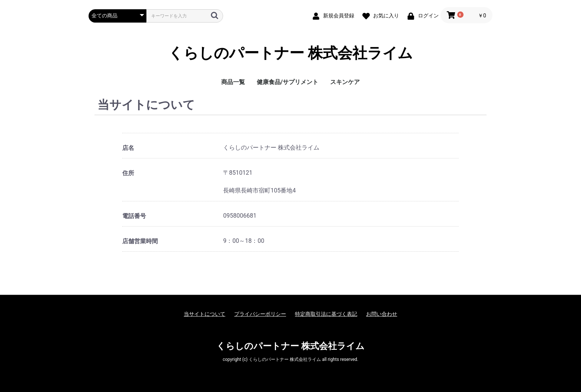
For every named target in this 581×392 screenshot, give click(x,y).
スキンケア (345, 82)
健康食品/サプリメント (288, 82)
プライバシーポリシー (260, 314)
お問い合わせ (382, 314)
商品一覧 (233, 82)
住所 (128, 173)
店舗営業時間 (140, 241)
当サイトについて (205, 314)
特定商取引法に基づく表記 (326, 314)
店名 (128, 148)
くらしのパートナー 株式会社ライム (290, 53)
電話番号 (134, 216)
